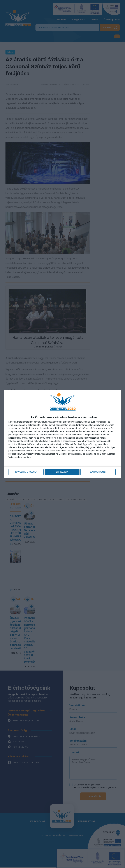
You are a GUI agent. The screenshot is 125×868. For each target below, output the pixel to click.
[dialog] (63, 434)
